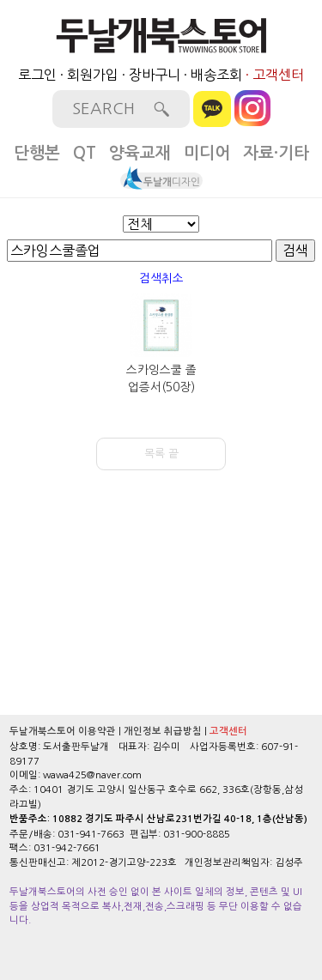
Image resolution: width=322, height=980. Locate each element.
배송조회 (216, 75)
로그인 (37, 75)
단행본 (37, 153)
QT (85, 153)
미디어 (207, 153)
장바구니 (155, 75)
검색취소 (161, 278)
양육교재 (140, 153)
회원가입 (93, 75)
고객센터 (278, 75)
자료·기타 (276, 153)
